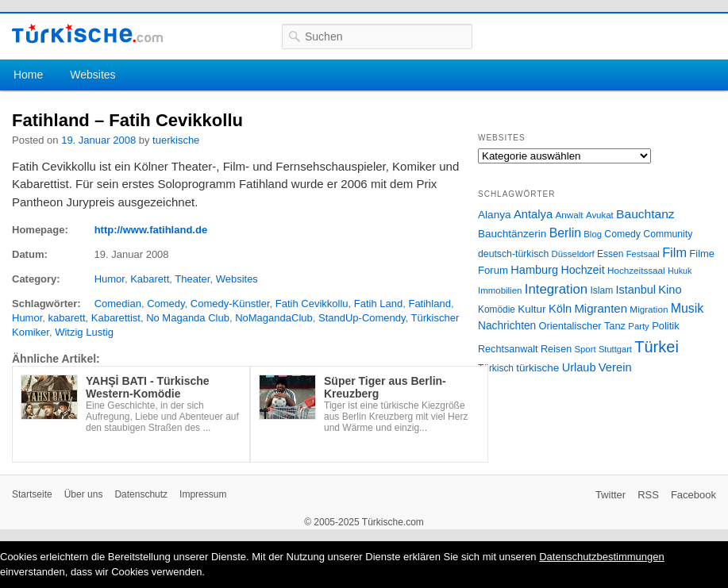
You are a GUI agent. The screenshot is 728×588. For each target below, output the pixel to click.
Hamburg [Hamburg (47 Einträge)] (534, 270)
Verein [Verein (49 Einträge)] (615, 367)
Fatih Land (378, 304)
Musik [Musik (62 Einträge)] (688, 308)
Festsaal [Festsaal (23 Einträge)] (643, 254)
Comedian (118, 304)
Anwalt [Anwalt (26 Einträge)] (570, 215)
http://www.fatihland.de (151, 230)
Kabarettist (116, 318)
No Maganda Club (188, 318)
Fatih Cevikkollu (312, 304)
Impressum (203, 494)
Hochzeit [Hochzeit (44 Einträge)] (582, 270)
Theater (192, 279)
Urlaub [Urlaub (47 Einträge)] (579, 367)
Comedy (166, 304)
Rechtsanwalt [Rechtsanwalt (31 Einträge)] (508, 349)
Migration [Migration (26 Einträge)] (649, 309)
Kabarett (150, 279)
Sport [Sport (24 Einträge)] (585, 349)
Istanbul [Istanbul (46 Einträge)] (636, 290)
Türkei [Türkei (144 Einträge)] (657, 347)
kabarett (67, 318)
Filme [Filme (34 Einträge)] (702, 254)
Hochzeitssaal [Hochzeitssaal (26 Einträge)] (636, 270)
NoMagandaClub (274, 318)
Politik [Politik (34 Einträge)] (666, 326)
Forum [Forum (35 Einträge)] (493, 270)
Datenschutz (141, 494)
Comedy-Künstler (230, 304)
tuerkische (176, 140)
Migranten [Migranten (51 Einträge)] (601, 308)
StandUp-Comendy (362, 318)
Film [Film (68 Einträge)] (674, 252)
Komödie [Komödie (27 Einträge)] (497, 309)
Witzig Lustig (84, 332)
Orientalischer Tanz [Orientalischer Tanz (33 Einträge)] (582, 326)
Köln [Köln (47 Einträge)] (560, 309)
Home (28, 75)
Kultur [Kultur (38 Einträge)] (532, 309)
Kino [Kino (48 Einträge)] (670, 290)
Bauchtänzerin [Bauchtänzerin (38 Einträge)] (512, 234)
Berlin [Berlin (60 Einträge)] (565, 233)
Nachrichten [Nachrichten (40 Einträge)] (507, 326)
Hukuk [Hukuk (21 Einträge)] (680, 271)
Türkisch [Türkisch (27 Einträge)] (496, 368)
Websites (92, 75)
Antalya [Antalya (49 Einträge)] (533, 214)
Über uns (84, 494)
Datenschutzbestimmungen (602, 557)
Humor (110, 279)
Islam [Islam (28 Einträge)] (601, 290)
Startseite (32, 494)
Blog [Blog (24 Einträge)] (593, 234)
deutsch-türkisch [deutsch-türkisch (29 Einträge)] (513, 254)
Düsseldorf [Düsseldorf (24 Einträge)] (573, 254)
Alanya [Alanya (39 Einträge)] (495, 215)
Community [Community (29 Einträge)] (668, 234)
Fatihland (429, 304)
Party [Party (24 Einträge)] (638, 326)
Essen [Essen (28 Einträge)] (610, 254)
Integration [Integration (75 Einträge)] (556, 289)
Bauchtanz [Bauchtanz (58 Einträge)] (645, 214)
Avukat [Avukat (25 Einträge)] (600, 215)
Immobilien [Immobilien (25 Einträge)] (500, 290)
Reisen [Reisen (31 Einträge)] (556, 349)
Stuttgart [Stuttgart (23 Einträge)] (615, 349)
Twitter (611, 495)
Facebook (693, 495)
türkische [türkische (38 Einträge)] (537, 368)
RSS (648, 495)
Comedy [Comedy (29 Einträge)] (622, 234)
